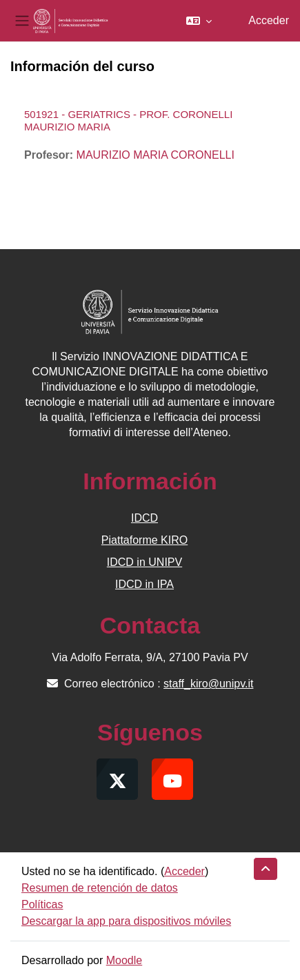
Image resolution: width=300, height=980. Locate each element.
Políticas (42, 904)
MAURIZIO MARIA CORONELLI (156, 155)
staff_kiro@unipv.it (208, 684)
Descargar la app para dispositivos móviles (126, 921)
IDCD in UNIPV (144, 562)
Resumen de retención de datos (100, 888)
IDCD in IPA (144, 584)
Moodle (124, 960)
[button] (199, 21)
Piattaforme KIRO (144, 540)
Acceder (269, 20)
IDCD (144, 518)
